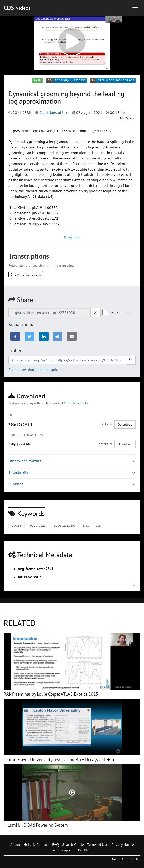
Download (125, 425)
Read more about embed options (35, 370)
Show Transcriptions (26, 274)
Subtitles (72, 484)
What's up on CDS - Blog (72, 850)
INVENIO (133, 859)
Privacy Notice (123, 844)
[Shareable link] (50, 313)
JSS (99, 526)
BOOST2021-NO (64, 526)
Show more (72, 238)
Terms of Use (98, 844)
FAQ (55, 844)
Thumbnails (72, 472)
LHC (86, 526)
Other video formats (72, 461)
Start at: (112, 312)
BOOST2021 (37, 526)
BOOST (17, 526)
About (15, 844)
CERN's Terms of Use (76, 403)
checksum (105, 424)
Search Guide (73, 844)
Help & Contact (36, 844)
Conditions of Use (54, 112)
